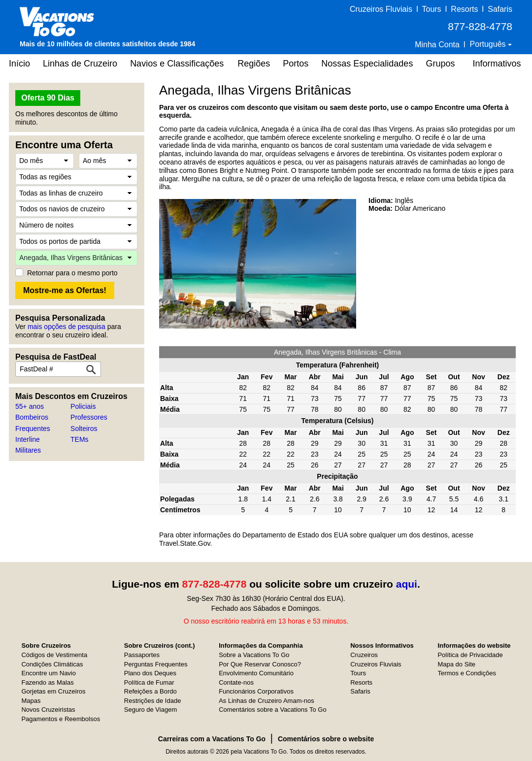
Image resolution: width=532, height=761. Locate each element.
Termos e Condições (467, 673)
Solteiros (84, 429)
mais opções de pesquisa (66, 327)
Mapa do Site (456, 664)
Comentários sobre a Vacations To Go (272, 710)
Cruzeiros (364, 655)
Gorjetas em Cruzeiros (53, 691)
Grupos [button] (440, 64)
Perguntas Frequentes (156, 664)
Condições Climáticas (52, 664)
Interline (28, 439)
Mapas (31, 701)
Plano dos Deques (150, 673)
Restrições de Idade (153, 701)
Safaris (500, 9)
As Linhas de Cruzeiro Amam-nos (266, 701)
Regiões (254, 64)
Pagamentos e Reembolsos (61, 719)
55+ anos (30, 406)
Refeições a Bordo (150, 691)
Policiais (83, 406)
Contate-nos (236, 682)
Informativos (497, 64)
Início (19, 64)
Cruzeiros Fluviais (381, 9)
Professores (89, 417)
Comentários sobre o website (326, 739)
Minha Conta (437, 45)
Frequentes (33, 429)
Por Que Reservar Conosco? (260, 664)
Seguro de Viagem (150, 710)
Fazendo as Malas (47, 682)
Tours (431, 9)
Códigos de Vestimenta (54, 655)
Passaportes (142, 655)
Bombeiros (32, 417)
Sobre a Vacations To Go (254, 655)
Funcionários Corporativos (256, 691)
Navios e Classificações (177, 64)
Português (489, 44)
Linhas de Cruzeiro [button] (80, 64)
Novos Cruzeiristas (48, 710)
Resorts (464, 9)
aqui (407, 584)
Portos (296, 64)
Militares (28, 450)
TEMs (80, 439)
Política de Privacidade (470, 655)
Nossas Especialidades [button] (367, 64)
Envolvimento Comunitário (256, 673)
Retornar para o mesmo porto (72, 273)
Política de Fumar (149, 682)
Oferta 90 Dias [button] (48, 98)
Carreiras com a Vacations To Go (212, 739)
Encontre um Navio (49, 673)
